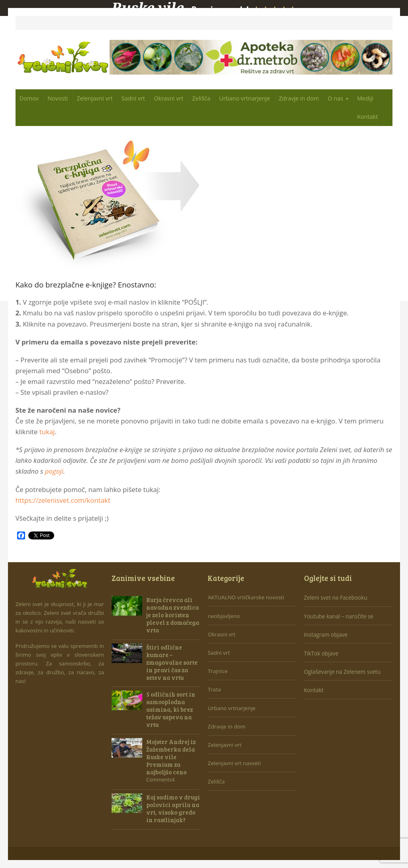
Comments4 (160, 780)
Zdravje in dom (299, 98)
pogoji (54, 471)
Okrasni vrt (169, 98)
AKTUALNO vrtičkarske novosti (246, 597)
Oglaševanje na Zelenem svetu (342, 672)
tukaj (47, 432)
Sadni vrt (133, 98)
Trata (214, 689)
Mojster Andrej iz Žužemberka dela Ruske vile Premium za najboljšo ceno (171, 757)
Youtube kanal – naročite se (339, 616)
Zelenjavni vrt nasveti (234, 763)
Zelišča (201, 98)
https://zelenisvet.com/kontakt (63, 500)
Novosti (58, 98)
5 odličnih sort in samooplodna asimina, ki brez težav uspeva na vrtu (171, 709)
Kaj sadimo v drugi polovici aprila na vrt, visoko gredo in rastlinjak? (173, 808)
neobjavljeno (224, 616)
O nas (336, 98)
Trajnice (218, 671)
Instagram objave (326, 635)
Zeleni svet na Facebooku (336, 597)
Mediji (365, 98)
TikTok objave (321, 653)
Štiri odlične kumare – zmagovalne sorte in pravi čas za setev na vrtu (172, 662)
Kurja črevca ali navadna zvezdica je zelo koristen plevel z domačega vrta (173, 615)
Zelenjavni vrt (94, 98)
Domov (29, 98)
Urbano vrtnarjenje (245, 98)
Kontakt (367, 117)
